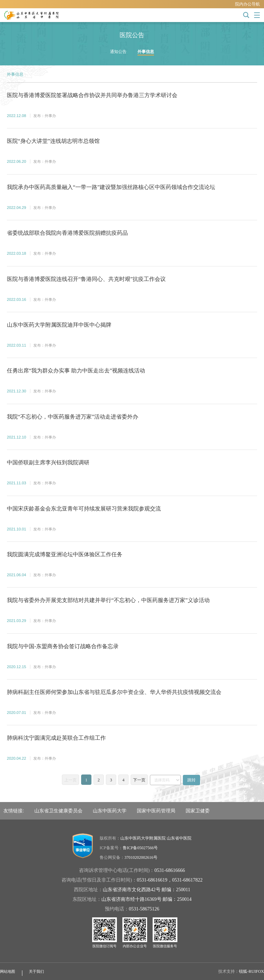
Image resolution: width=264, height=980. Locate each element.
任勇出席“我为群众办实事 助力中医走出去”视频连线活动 (76, 371)
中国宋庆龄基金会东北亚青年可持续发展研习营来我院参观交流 (84, 509)
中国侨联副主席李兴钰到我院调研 (48, 462)
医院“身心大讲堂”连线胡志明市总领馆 (53, 141)
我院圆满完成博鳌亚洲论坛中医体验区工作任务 (65, 554)
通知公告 (118, 52)
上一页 (70, 780)
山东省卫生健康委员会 (58, 811)
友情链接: (14, 811)
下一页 (139, 780)
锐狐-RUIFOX (251, 971)
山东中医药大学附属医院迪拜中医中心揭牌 (59, 325)
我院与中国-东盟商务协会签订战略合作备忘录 (63, 646)
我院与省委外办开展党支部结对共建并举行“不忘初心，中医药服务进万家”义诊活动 (108, 600)
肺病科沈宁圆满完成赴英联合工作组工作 (56, 738)
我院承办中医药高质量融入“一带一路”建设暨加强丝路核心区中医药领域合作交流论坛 (111, 187)
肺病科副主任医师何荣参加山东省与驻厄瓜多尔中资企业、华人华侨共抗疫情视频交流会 (114, 692)
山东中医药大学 (110, 811)
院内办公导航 (247, 4)
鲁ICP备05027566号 (140, 848)
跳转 (191, 780)
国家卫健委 (198, 811)
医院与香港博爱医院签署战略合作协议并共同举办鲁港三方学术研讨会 (92, 95)
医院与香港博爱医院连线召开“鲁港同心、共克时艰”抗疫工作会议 (86, 279)
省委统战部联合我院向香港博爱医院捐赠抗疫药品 (67, 233)
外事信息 (146, 52)
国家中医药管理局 (156, 811)
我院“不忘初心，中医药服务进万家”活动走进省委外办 (73, 417)
